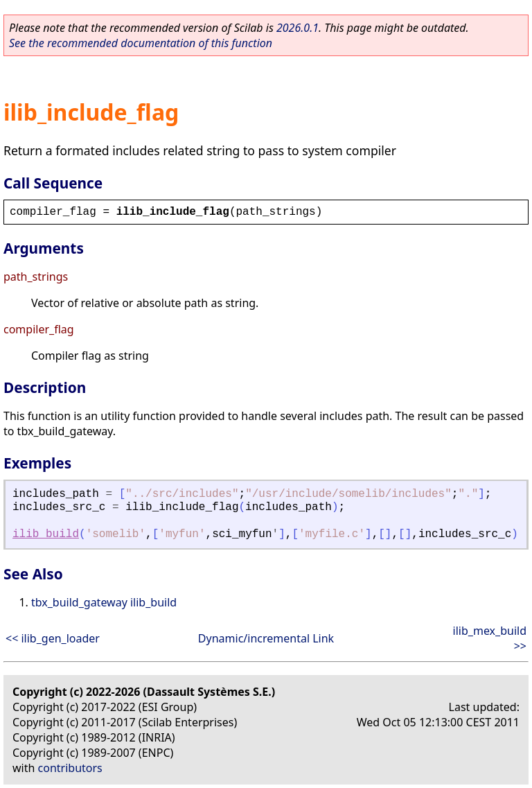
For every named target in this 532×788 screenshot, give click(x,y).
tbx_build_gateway (79, 602)
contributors (70, 768)
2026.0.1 (298, 28)
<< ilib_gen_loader (53, 638)
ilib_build (46, 534)
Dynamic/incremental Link (266, 638)
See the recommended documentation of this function (141, 43)
